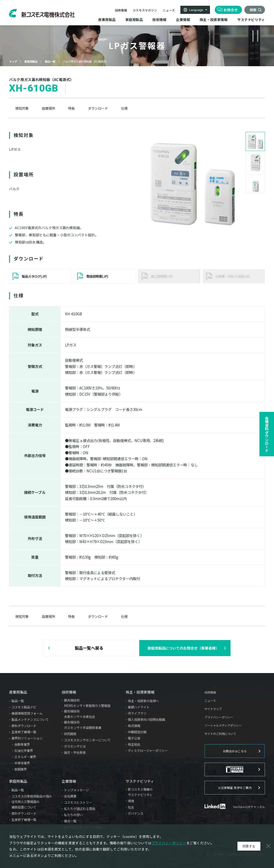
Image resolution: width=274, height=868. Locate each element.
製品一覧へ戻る (89, 648)
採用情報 (121, 10)
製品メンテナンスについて (30, 719)
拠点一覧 (70, 821)
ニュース (169, 10)
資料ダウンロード (24, 726)
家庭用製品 (31, 61)
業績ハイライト (139, 707)
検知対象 (22, 108)
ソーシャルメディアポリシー (223, 725)
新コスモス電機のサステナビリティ (140, 792)
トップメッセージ (76, 790)
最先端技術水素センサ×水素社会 (80, 714)
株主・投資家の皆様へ (143, 701)
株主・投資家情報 (140, 692)
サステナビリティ (140, 781)
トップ (13, 61)
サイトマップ (213, 709)
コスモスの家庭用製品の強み (32, 796)
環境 (131, 801)
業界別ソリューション (27, 738)
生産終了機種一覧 (24, 732)
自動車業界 (22, 744)
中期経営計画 (137, 732)
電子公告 (134, 738)
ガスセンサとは (75, 746)
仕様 (124, 108)
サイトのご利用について (220, 734)
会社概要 (70, 796)
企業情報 (69, 781)
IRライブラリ (137, 713)
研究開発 (70, 734)
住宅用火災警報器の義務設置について (25, 804)
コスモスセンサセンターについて (87, 740)
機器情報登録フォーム (27, 713)
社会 (131, 807)
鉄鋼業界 (21, 769)
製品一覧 (50, 61)
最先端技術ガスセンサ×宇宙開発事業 (83, 725)
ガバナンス (136, 813)
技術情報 (69, 692)
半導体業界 (22, 763)
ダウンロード (98, 108)
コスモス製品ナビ (24, 707)
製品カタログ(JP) (34, 276)
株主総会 (134, 744)
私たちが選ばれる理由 (80, 809)
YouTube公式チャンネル (249, 807)
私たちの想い (73, 815)
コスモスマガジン (145, 10)
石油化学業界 (24, 750)
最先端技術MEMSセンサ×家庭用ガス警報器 (87, 703)
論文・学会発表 (75, 752)
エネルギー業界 (25, 757)
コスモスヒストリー (78, 802)
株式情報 (134, 726)
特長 (71, 108)
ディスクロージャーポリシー (148, 750)
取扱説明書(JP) (97, 276)
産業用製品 (18, 692)
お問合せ (231, 10)
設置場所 (48, 108)
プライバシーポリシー (219, 717)
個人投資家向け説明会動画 (146, 719)
